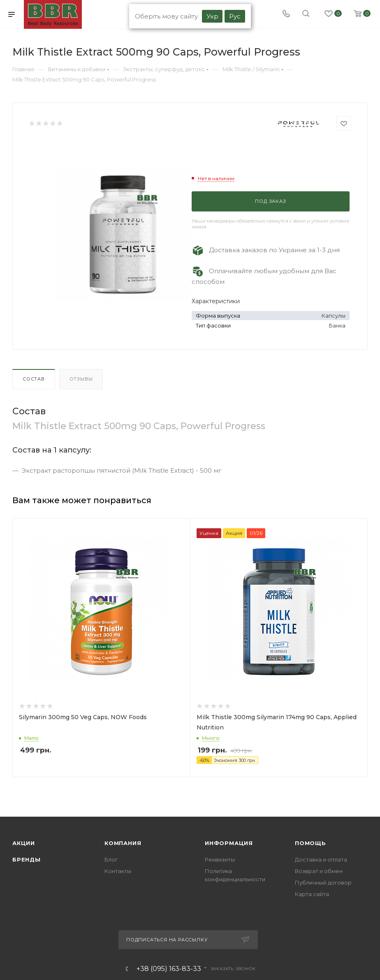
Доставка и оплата (321, 859)
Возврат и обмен (319, 871)
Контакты (118, 871)
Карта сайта (312, 894)
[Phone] (286, 14)
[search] (306, 14)
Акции (24, 843)
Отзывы (81, 379)
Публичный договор (323, 882)
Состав (34, 379)
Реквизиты (220, 859)
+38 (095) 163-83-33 (169, 969)
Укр (212, 16)
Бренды (27, 859)
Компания (123, 843)
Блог (111, 859)
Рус (235, 16)
